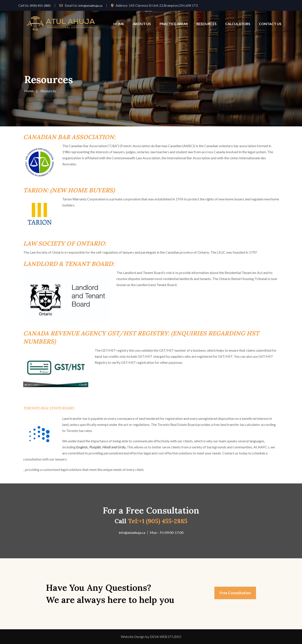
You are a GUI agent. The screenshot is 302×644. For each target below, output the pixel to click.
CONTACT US (270, 24)
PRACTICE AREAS (174, 24)
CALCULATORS (238, 24)
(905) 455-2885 (40, 6)
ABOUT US (142, 24)
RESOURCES (207, 24)
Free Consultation (235, 593)
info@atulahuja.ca (90, 6)
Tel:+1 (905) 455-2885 (158, 521)
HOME (119, 24)
